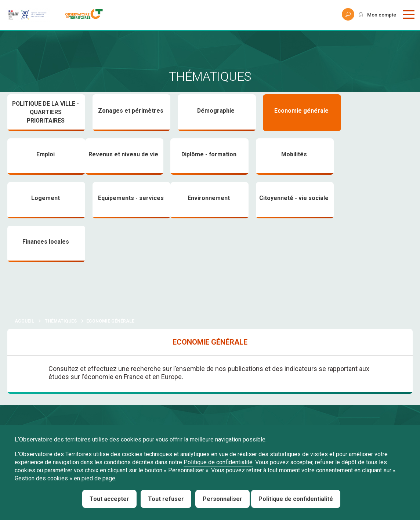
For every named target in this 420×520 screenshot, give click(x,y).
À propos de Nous (34, 408)
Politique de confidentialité (218, 462)
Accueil (24, 278)
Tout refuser (166, 499)
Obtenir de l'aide (133, 408)
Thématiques (61, 278)
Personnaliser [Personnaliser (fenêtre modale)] (222, 499)
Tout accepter (109, 499)
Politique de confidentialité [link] (296, 499)
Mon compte (381, 15)
